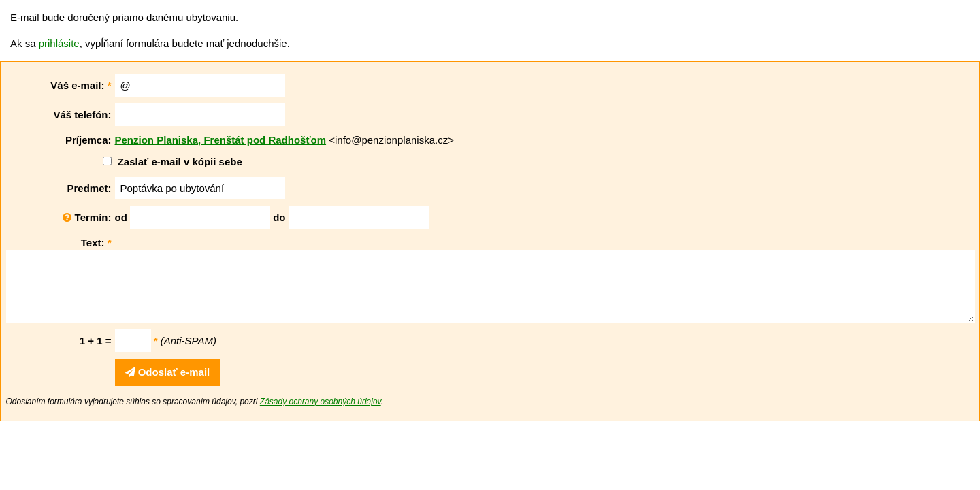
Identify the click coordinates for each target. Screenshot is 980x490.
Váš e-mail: (81, 85)
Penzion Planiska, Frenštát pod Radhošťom (221, 140)
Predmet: (89, 188)
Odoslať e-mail (168, 372)
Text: (96, 243)
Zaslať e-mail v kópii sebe (180, 162)
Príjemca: (88, 140)
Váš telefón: (82, 115)
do (279, 217)
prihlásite (59, 43)
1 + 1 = (96, 341)
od (121, 217)
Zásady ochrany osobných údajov (321, 402)
